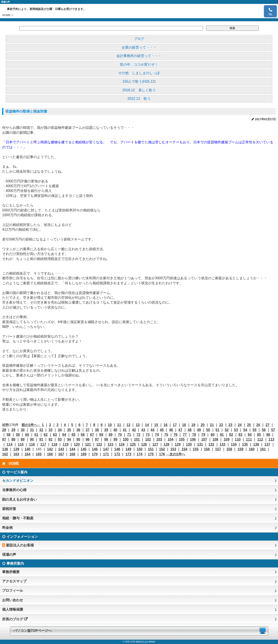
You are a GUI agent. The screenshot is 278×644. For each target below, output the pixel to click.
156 (207, 449)
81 (222, 435)
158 (229, 449)
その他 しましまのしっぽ (139, 73)
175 (151, 454)
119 (66, 444)
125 (133, 444)
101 (137, 439)
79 (203, 435)
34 (60, 430)
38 (97, 430)
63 (55, 435)
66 (83, 435)
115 (21, 444)
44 (152, 430)
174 (140, 454)
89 (23, 439)
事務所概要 (11, 572)
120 (77, 444)
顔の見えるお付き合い (20, 499)
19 (193, 425)
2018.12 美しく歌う (139, 90)
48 (190, 430)
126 (144, 444)
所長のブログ (13, 619)
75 (166, 435)
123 (110, 444)
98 (106, 439)
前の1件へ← (31, 425)
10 (110, 425)
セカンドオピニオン (18, 481)
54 (245, 430)
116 (32, 444)
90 (32, 439)
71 (129, 435)
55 (255, 430)
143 (61, 449)
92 (51, 439)
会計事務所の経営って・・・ (139, 56)
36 (78, 430)
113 (271, 439)
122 (99, 444)
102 (148, 439)
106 (193, 439)
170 (95, 454)
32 (41, 430)
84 (250, 435)
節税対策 (9, 509)
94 (69, 439)
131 (200, 444)
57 (273, 430)
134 (234, 444)
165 (39, 454)
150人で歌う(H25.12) (139, 81)
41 (125, 430)
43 (143, 430)
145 (84, 449)
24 (240, 425)
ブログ (139, 39)
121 (88, 444)
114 (9, 444)
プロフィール (13, 591)
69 (111, 435)
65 (73, 435)
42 (134, 430)
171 (106, 454)
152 (162, 449)
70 (120, 435)
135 (245, 444)
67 (92, 435)
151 (151, 449)
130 (189, 444)
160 (252, 449)
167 (61, 454)
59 (18, 435)
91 (41, 439)
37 (88, 430)
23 (230, 425)
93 (60, 439)
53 (236, 430)
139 (16, 449)
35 (69, 430)
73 (148, 435)
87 (4, 439)
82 (231, 435)
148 (117, 449)
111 (249, 439)
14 (147, 425)
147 (106, 449)
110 (238, 439)
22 (221, 425)
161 (263, 449)
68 (101, 435)
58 (8, 435)
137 (267, 444)
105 (182, 439)
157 (218, 449)
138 (5, 449)
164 (27, 454)
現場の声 (9, 555)
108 (215, 439)
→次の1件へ (176, 454)
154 (185, 449)
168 (72, 454)
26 (258, 425)
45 (162, 430)
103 (159, 439)
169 (84, 454)
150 (140, 449)
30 (23, 430)
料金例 (7, 528)
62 (46, 435)
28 (4, 430)
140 (27, 449)
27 (268, 425)
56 (264, 430)
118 (54, 444)
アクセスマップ (14, 581)
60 (27, 435)
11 (119, 425)
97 (97, 439)
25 (249, 425)
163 (16, 454)
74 (157, 435)
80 (213, 435)
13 (138, 425)
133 (223, 444)
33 (51, 430)
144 (72, 449)
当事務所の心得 (14, 490)
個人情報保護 (13, 609)
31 (32, 430)
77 (185, 435)
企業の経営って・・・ (139, 47)
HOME (6, 15)
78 (194, 435)
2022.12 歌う (139, 99)
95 (78, 439)
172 (117, 454)
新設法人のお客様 (20, 545)
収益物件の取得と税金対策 (26, 111)
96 (88, 439)
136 (256, 444)
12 (128, 425)
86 (268, 435)
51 (217, 430)
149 (128, 449)
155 (196, 449)
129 (178, 444)
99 (115, 439)
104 (171, 439)
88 (13, 439)
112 (260, 439)
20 (203, 425)
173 (128, 454)
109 (227, 439)
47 (180, 430)
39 (106, 430)
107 (204, 439)
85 (259, 435)
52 (227, 430)
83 (240, 435)
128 (166, 444)
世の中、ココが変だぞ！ (139, 65)
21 (212, 425)
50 (208, 430)
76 (175, 435)
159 (241, 449)
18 (184, 425)
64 (64, 435)
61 (36, 435)
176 (162, 454)
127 (155, 444)
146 (95, 449)
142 (50, 449)
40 (115, 430)
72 (138, 435)
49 (199, 430)
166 (50, 454)
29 (13, 430)
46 (171, 430)
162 (5, 454)
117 (43, 444)
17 (175, 425)
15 (156, 425)
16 (165, 425)
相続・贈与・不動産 (18, 518)
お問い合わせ (13, 600)
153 (173, 449)
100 (126, 439)
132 (211, 444)
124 (122, 444)
